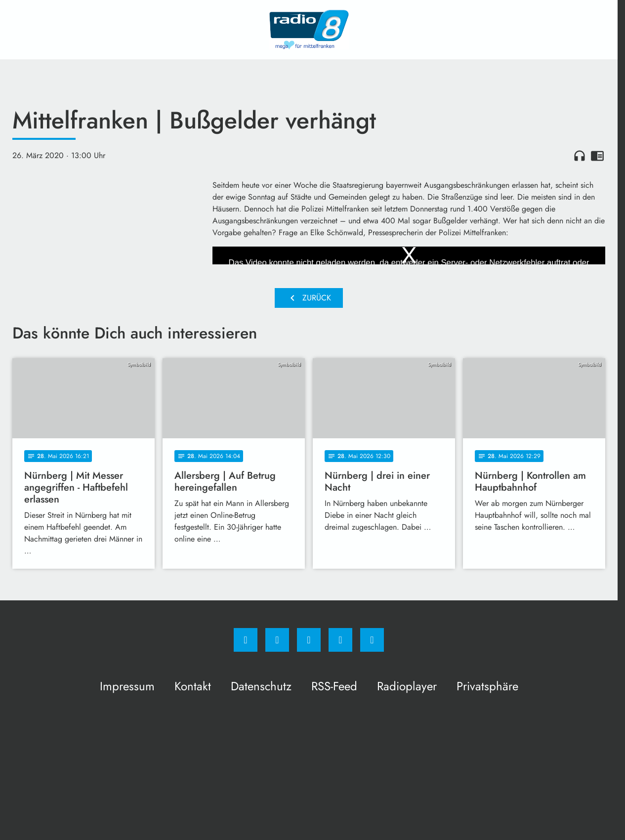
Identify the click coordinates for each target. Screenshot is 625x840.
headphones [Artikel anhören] (580, 156)
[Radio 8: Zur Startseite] (309, 30)
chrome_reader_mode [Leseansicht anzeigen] (597, 156)
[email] (372, 640)
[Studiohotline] (340, 640)
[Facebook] (246, 640)
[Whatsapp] (309, 640)
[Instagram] (277, 640)
